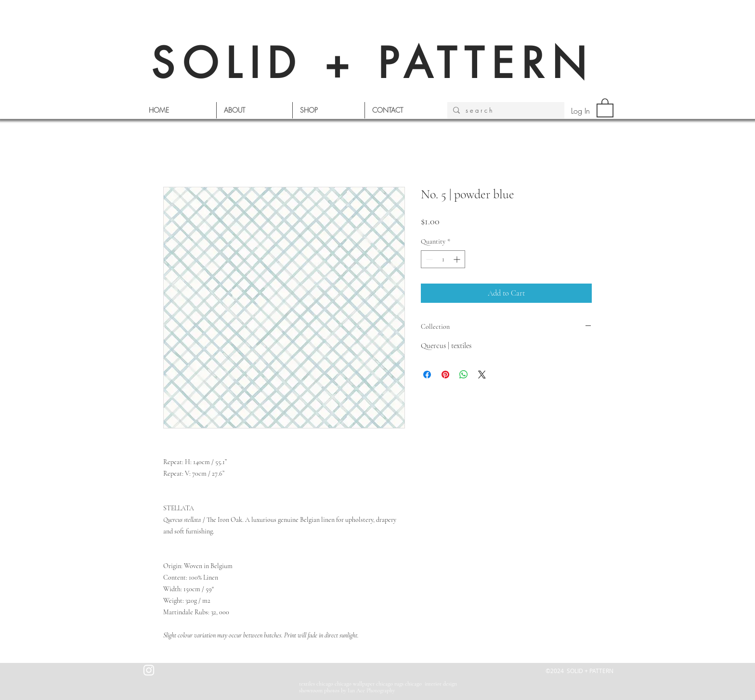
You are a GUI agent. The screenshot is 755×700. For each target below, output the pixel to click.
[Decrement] (428, 259)
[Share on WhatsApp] (464, 375)
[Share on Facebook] (427, 375)
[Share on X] (482, 375)
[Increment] (458, 259)
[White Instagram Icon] (149, 670)
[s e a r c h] (505, 110)
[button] (605, 107)
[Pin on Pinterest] (445, 375)
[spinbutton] (443, 259)
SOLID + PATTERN (373, 63)
